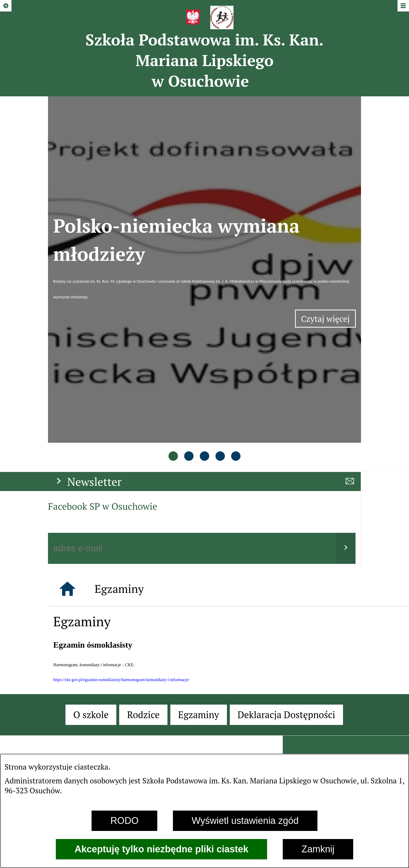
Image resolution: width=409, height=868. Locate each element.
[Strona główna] (67, 387)
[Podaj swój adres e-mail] (192, 346)
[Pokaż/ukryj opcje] (6, 6)
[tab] (173, 255)
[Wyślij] (346, 346)
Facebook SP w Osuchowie (103, 304)
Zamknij (318, 849)
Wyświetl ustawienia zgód (245, 821)
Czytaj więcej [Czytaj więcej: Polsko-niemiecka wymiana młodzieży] (328, 219)
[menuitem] (91, 512)
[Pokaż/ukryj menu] (403, 6)
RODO (124, 821)
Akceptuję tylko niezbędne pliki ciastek (161, 849)
